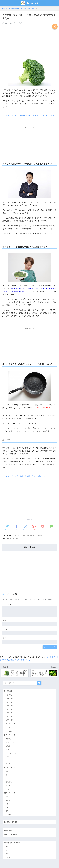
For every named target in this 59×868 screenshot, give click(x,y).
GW (7, 760)
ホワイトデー (10, 742)
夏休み (8, 785)
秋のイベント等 (10, 793)
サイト (5, 638)
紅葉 (7, 811)
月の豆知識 (8, 691)
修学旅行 (8, 800)
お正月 (8, 727)
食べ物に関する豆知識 (34, 535)
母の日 (8, 763)
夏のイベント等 (10, 767)
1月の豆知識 (9, 695)
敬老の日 (8, 804)
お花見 (8, 746)
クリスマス (9, 731)
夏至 (7, 771)
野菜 (24, 535)
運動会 (8, 797)
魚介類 (8, 854)
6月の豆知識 (9, 709)
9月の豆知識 (9, 720)
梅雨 (7, 775)
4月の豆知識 (9, 702)
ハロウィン (9, 814)
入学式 (8, 756)
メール (5, 629)
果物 (7, 850)
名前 (4, 620)
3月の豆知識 (9, 698)
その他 (8, 857)
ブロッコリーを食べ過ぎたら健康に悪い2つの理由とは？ (26, 476)
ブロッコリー (17, 535)
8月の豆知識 (9, 716)
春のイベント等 (10, 735)
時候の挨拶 (8, 830)
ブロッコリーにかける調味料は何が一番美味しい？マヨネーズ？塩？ (31, 115)
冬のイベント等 (10, 723)
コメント (7, 604)
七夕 (7, 778)
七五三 (8, 807)
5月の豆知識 (9, 705)
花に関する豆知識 (10, 822)
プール (8, 789)
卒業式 (8, 749)
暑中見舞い (9, 782)
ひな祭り (8, 739)
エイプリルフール (11, 753)
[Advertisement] (29, 44)
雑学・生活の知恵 (10, 835)
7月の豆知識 (9, 713)
